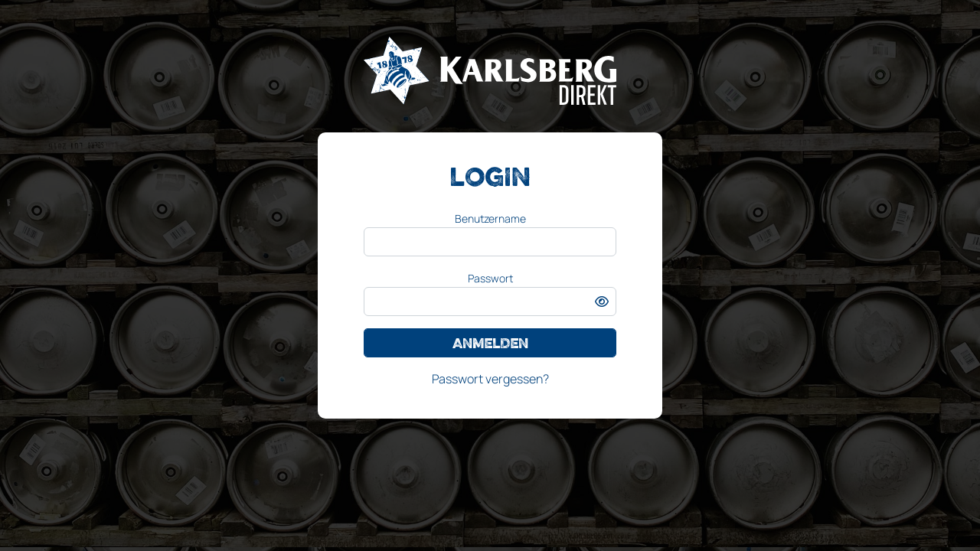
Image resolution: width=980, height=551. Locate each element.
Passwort (490, 278)
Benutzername (490, 218)
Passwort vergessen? (490, 379)
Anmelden (490, 343)
